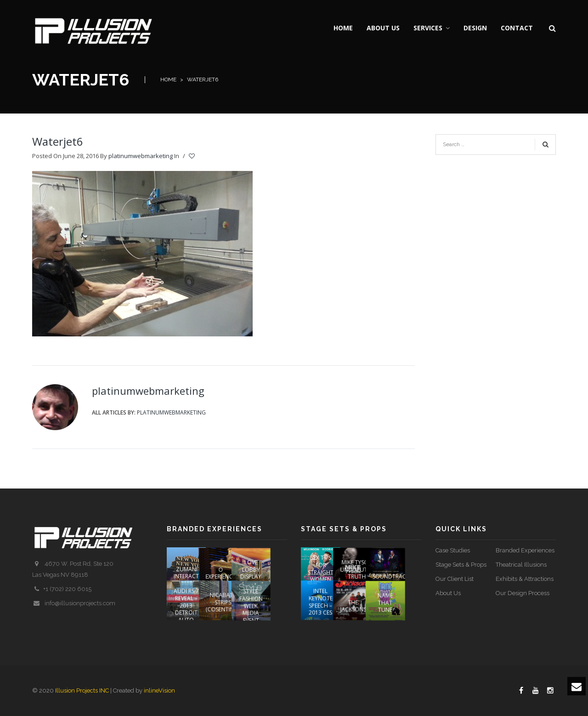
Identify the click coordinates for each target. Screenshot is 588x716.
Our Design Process (523, 593)
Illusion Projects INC (82, 690)
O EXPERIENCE (229, 573)
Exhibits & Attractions (525, 579)
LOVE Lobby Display (267, 569)
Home (168, 80)
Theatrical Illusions (521, 565)
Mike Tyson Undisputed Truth (365, 569)
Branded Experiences (525, 550)
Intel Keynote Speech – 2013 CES (321, 609)
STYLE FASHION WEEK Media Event (268, 612)
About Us (448, 593)
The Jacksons (361, 613)
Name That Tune (402, 609)
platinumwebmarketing (141, 156)
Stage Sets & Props (461, 565)
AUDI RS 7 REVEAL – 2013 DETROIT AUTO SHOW (186, 616)
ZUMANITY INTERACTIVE (190, 573)
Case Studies (453, 550)
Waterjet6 (58, 141)
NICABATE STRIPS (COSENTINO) (231, 609)
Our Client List (455, 579)
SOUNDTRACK (407, 576)
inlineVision (159, 690)
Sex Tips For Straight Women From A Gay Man (321, 576)
